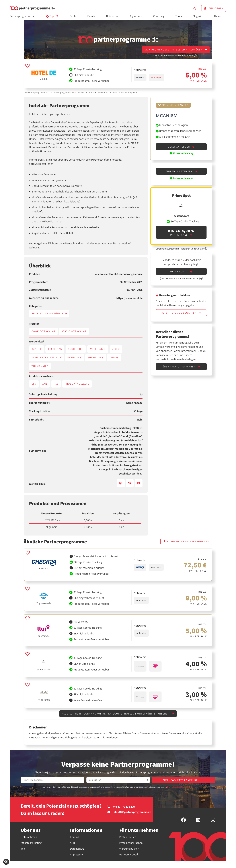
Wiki (23, 849)
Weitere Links (37, 484)
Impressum (76, 855)
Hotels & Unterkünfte (98, 92)
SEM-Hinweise (38, 451)
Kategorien (36, 306)
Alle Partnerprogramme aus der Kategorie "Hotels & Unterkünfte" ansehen (118, 714)
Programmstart (38, 282)
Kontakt (75, 837)
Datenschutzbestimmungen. (180, 787)
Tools (178, 16)
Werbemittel (37, 342)
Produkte (35, 274)
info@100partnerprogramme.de (129, 812)
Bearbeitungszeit (39, 403)
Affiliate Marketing (31, 843)
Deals (73, 16)
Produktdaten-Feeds (41, 376)
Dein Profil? (181, 272)
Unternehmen (29, 837)
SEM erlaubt (36, 420)
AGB (72, 843)
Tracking (34, 324)
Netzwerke (112, 16)
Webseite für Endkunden (44, 298)
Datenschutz (77, 849)
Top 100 (52, 16)
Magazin (198, 16)
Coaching (159, 16)
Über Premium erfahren (181, 367)
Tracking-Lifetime (40, 411)
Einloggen (214, 8)
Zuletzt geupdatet (40, 290)
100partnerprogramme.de (36, 92)
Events (91, 16)
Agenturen (136, 16)
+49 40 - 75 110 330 (121, 807)
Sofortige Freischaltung (43, 394)
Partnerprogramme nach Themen (69, 92)
